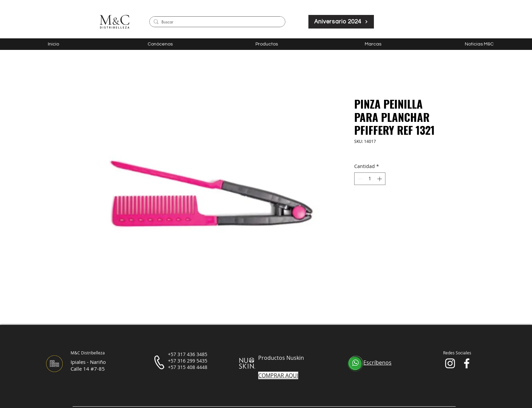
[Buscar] (216, 22)
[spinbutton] (370, 179)
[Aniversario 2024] (341, 22)
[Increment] (380, 179)
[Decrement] (359, 179)
